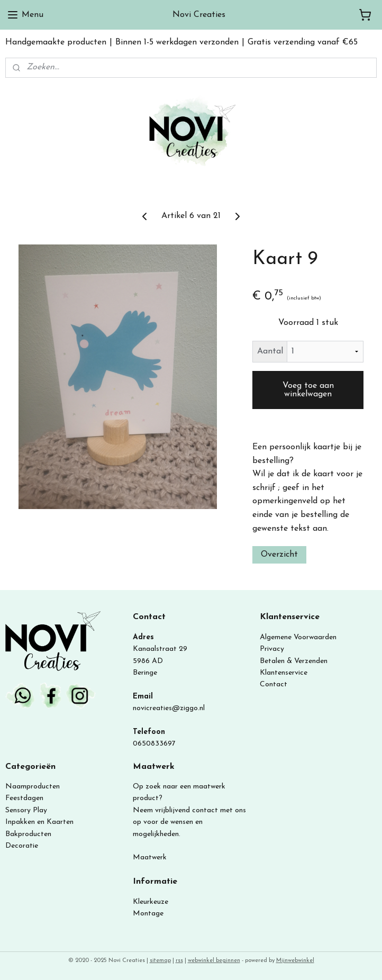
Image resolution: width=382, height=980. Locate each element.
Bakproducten (28, 834)
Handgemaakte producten (56, 42)
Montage (148, 914)
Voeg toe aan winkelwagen (308, 390)
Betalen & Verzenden (294, 661)
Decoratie (22, 846)
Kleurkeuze (151, 902)
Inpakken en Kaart (36, 822)
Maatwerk (150, 857)
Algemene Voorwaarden (298, 637)
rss (179, 961)
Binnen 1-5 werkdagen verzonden (177, 42)
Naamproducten (33, 787)
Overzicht (279, 555)
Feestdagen (24, 798)
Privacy (272, 649)
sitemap (160, 961)
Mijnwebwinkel (295, 961)
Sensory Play (26, 810)
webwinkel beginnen (214, 961)
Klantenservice (284, 673)
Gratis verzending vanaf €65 (303, 42)
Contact (274, 684)
